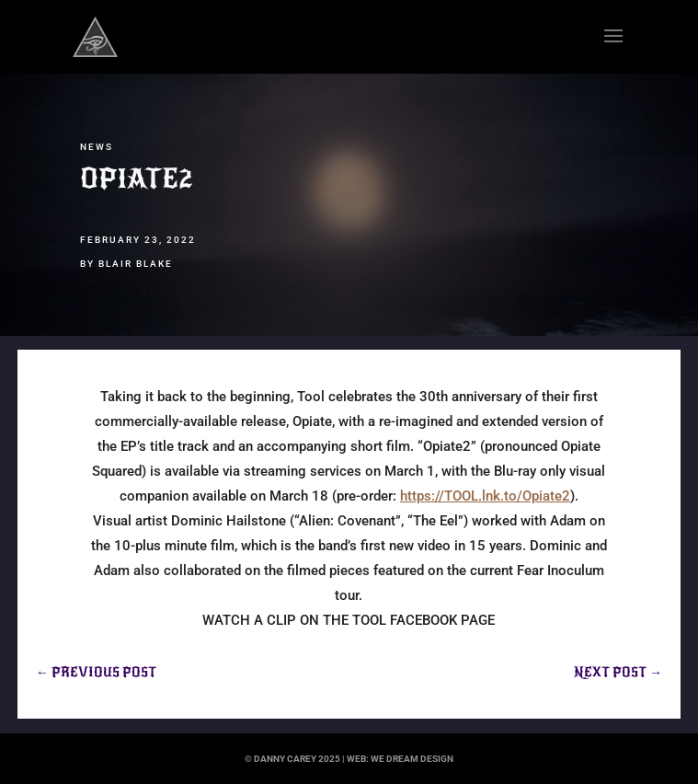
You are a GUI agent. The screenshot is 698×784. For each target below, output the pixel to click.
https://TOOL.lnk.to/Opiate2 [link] (485, 496)
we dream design (412, 759)
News (97, 147)
